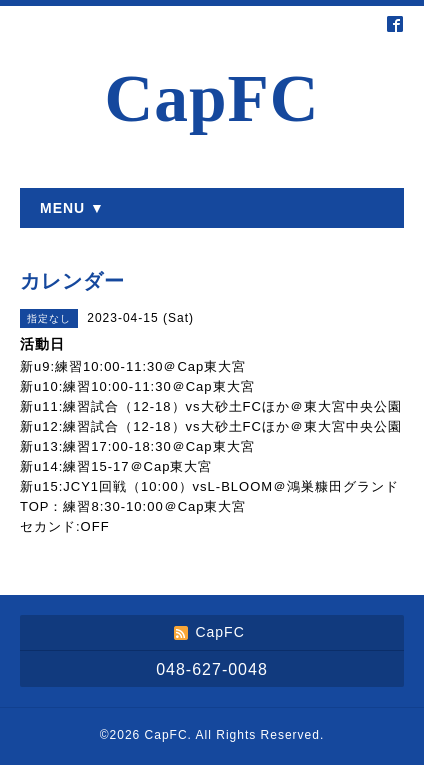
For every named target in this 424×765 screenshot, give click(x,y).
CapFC (211, 98)
